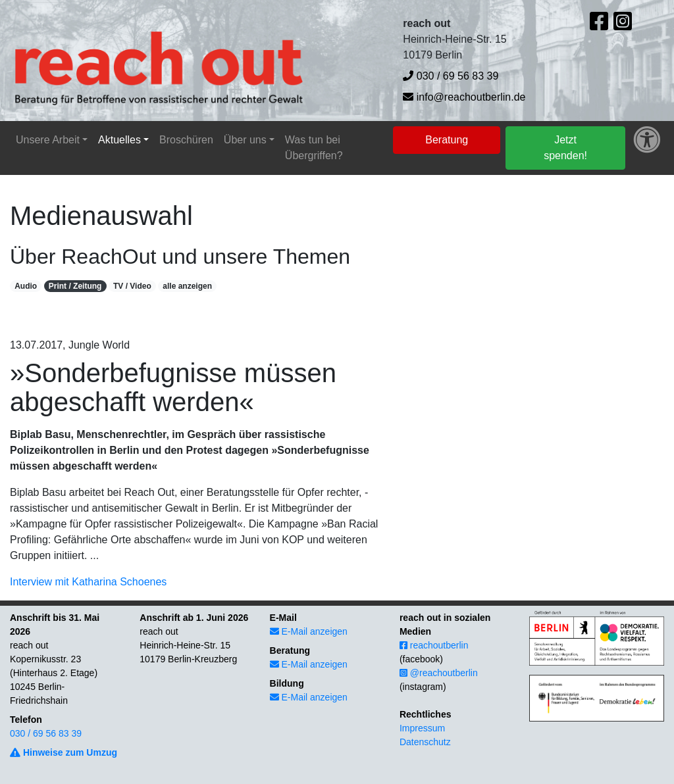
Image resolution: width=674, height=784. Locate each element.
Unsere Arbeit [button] (48, 140)
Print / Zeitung (75, 286)
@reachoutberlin (439, 673)
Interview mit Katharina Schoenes (88, 582)
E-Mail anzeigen (309, 631)
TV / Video (132, 286)
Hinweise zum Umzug (64, 752)
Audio (26, 286)
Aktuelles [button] (119, 140)
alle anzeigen (187, 286)
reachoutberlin (434, 645)
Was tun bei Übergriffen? (314, 148)
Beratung (447, 140)
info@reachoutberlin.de (464, 97)
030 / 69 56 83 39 (451, 76)
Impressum (422, 728)
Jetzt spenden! (565, 148)
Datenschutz (425, 742)
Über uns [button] (245, 140)
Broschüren (186, 140)
